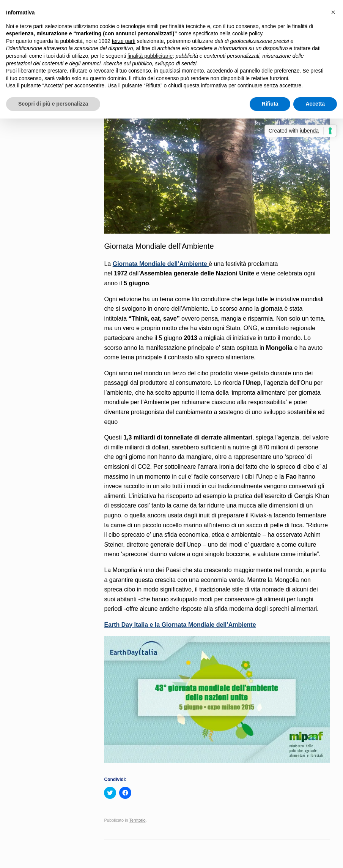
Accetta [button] (315, 104)
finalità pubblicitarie (150, 56)
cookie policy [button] (247, 33)
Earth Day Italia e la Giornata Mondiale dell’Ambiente (180, 625)
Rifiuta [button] (270, 104)
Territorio (138, 820)
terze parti (124, 41)
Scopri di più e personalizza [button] (53, 104)
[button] (333, 12)
